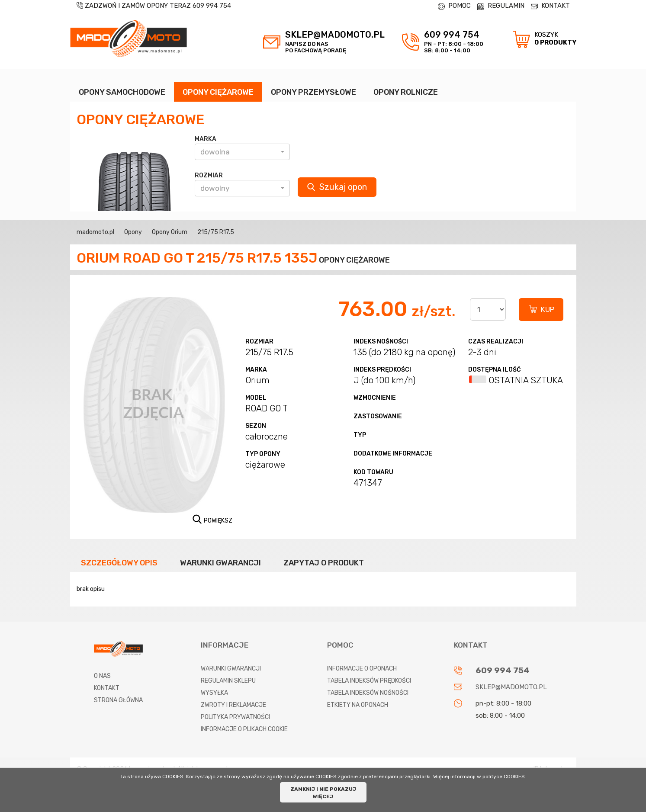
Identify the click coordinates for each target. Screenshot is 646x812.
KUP (548, 309)
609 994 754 (212, 6)
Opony (133, 232)
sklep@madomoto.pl (511, 687)
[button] (242, 152)
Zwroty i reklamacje (233, 705)
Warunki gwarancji (231, 669)
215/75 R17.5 (216, 232)
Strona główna (118, 700)
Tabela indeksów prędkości (369, 681)
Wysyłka (214, 693)
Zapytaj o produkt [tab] (324, 563)
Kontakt (107, 688)
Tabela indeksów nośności (368, 693)
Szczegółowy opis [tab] (119, 563)
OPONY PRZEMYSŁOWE (313, 92)
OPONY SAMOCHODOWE (122, 92)
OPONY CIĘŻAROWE (218, 92)
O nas (102, 676)
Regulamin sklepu (228, 681)
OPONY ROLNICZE (406, 92)
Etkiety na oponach (358, 705)
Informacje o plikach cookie (244, 729)
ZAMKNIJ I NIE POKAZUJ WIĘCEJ (323, 793)
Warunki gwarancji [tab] (220, 563)
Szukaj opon (337, 187)
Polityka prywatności (235, 717)
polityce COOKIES (504, 777)
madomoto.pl (95, 232)
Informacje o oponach (362, 669)
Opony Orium (170, 232)
